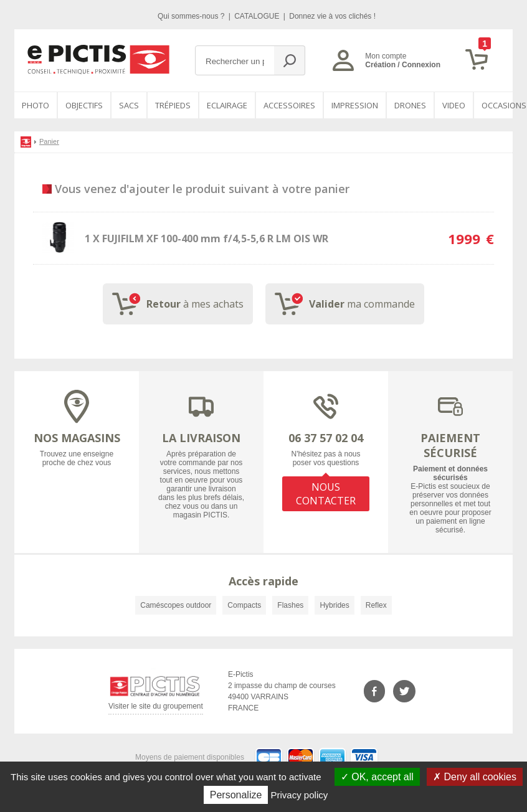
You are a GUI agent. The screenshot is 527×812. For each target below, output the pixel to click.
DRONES (410, 105)
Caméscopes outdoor (176, 605)
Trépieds (173, 105)
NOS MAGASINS (77, 438)
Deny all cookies (475, 777)
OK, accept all (377, 777)
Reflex (376, 605)
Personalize (236, 795)
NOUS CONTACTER (326, 494)
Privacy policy (300, 795)
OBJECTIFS (84, 105)
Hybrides (334, 605)
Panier (49, 141)
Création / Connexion (403, 65)
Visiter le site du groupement (156, 708)
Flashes (290, 605)
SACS (129, 105)
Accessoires (289, 105)
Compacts (244, 605)
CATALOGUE (258, 16)
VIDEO (454, 105)
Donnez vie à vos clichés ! (332, 16)
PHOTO (36, 105)
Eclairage (227, 105)
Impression (355, 105)
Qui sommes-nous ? (192, 16)
